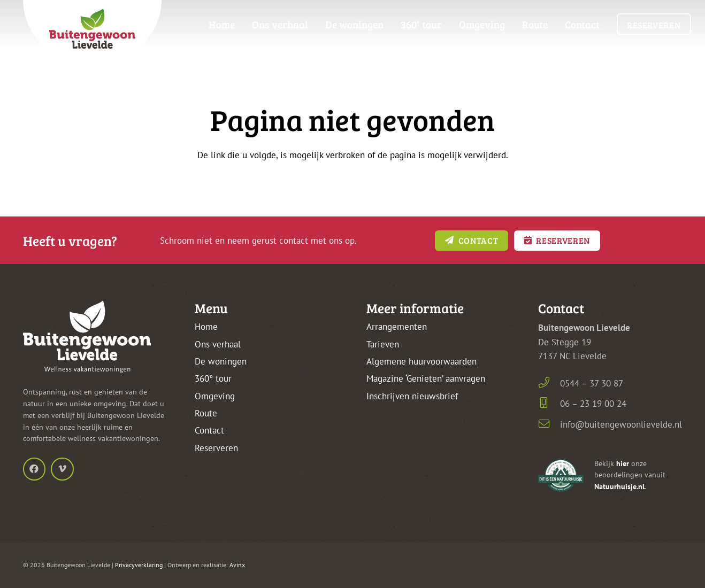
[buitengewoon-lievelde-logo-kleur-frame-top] (93, 32)
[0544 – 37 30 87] (549, 384)
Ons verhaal (218, 344)
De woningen (221, 361)
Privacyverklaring (139, 565)
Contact (209, 430)
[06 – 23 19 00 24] (549, 404)
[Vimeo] (62, 469)
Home (206, 327)
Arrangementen (397, 327)
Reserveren (216, 448)
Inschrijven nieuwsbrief (412, 396)
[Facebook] (35, 469)
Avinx (237, 565)
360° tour (213, 378)
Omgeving (215, 396)
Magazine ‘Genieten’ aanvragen (426, 378)
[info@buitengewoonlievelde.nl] (549, 425)
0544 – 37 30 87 (592, 383)
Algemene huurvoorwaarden (422, 361)
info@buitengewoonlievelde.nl (621, 424)
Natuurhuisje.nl (619, 486)
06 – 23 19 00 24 (593, 404)
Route (206, 413)
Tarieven (383, 344)
